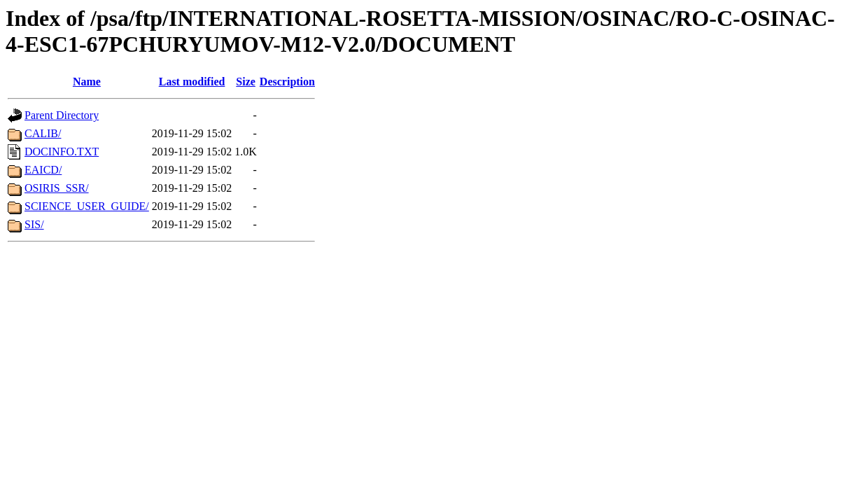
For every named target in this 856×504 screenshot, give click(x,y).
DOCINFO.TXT (62, 152)
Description (287, 82)
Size (246, 82)
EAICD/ (43, 170)
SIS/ (34, 224)
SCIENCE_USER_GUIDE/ (87, 206)
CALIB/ (43, 133)
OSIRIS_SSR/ (57, 188)
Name (87, 82)
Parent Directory (62, 115)
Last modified (192, 82)
